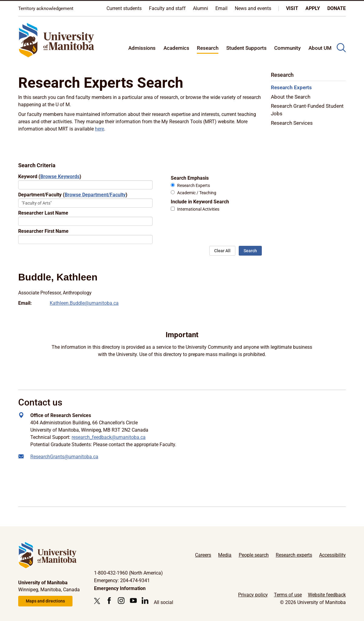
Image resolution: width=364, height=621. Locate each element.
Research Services (292, 123)
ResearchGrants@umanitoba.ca (64, 457)
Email (221, 8)
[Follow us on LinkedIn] (145, 601)
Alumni (201, 8)
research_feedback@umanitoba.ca (109, 437)
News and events (253, 8)
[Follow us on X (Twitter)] (99, 601)
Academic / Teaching (197, 193)
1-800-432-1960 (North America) (128, 573)
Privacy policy (253, 595)
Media (225, 555)
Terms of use (288, 595)
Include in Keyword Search (200, 202)
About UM (320, 48)
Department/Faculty (73, 195)
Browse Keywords (60, 176)
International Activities (198, 209)
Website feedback (327, 595)
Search (250, 251)
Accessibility (332, 555)
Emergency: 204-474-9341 (122, 580)
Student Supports (246, 48)
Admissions (142, 48)
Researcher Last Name (43, 213)
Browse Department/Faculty (95, 195)
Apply (313, 8)
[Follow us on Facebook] (109, 601)
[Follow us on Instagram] (121, 601)
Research (208, 48)
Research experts (294, 555)
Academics (176, 48)
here (99, 129)
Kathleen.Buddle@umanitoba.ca (84, 303)
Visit (292, 8)
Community (287, 48)
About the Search (291, 97)
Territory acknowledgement (46, 8)
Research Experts (194, 186)
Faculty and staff (167, 8)
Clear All (222, 251)
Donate (337, 8)
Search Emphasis (190, 178)
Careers (203, 555)
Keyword (50, 176)
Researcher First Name (43, 231)
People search (254, 555)
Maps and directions (45, 601)
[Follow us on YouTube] (133, 601)
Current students (124, 8)
